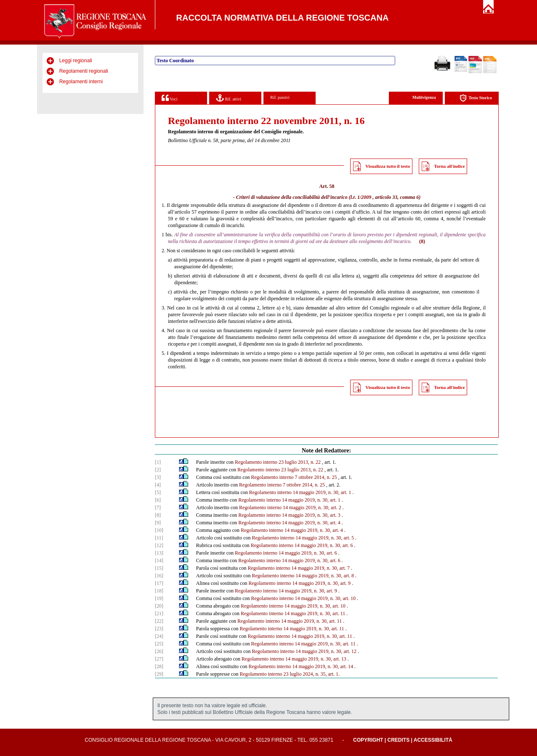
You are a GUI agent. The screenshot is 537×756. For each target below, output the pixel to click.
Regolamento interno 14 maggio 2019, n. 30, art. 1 (300, 492)
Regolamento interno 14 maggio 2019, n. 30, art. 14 (301, 666)
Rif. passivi (280, 97)
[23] (159, 629)
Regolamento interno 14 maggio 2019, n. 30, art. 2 (290, 508)
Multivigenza (424, 97)
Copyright (368, 740)
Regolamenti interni (81, 82)
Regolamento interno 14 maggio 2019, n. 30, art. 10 (303, 598)
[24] (159, 636)
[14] (159, 560)
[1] (158, 462)
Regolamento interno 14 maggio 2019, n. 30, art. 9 (299, 583)
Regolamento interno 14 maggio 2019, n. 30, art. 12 (304, 651)
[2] (158, 470)
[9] (158, 523)
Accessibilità (433, 740)
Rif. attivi (229, 98)
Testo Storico (476, 98)
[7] (158, 508)
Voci (169, 98)
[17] (159, 583)
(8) (422, 241)
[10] (159, 530)
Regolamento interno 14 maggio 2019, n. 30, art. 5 (303, 538)
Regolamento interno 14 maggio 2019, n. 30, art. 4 (289, 523)
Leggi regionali (76, 61)
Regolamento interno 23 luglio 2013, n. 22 (278, 462)
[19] (159, 598)
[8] (158, 515)
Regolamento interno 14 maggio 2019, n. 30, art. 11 (293, 613)
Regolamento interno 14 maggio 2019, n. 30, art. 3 (289, 515)
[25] (159, 644)
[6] (158, 500)
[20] (159, 606)
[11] (159, 538)
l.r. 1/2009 (361, 197)
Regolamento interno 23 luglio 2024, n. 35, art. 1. (290, 674)
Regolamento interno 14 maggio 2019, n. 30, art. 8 (303, 576)
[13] (159, 553)
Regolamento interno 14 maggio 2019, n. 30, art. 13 (294, 659)
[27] (159, 659)
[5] (158, 492)
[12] (159, 545)
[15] (159, 568)
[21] (159, 613)
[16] (159, 576)
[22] (159, 621)
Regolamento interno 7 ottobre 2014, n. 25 (294, 477)
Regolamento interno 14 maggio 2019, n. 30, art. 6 (302, 545)
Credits (398, 740)
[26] (159, 651)
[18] (159, 591)
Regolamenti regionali (84, 71)
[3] (158, 477)
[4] (158, 485)
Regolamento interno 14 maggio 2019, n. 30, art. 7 (299, 568)
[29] (159, 674)
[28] (159, 666)
